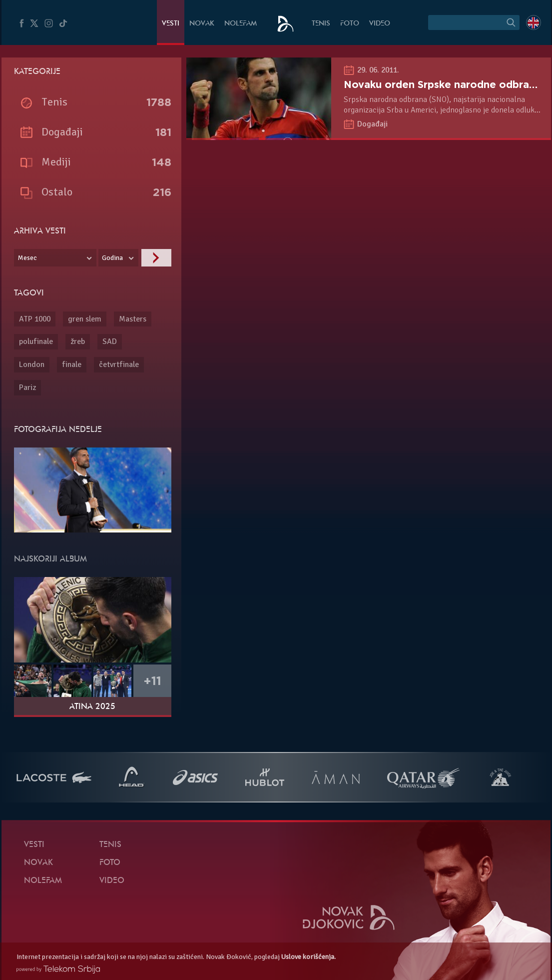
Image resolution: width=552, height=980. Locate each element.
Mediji (56, 162)
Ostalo (57, 192)
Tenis (321, 24)
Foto (350, 24)
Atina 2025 (92, 707)
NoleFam (241, 24)
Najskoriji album (50, 559)
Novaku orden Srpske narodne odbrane (443, 84)
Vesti (171, 24)
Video (380, 24)
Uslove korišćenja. (308, 957)
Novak (202, 24)
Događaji (372, 124)
